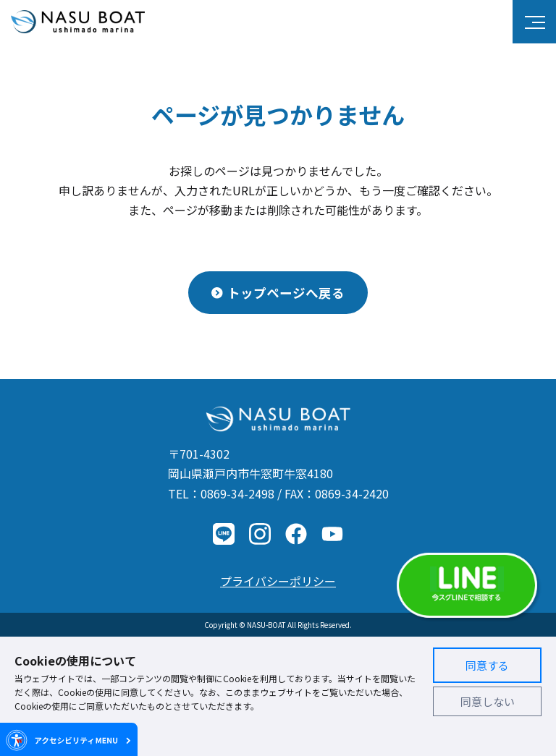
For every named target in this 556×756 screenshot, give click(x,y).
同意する (487, 665)
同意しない (488, 701)
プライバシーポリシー (278, 581)
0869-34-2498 (237, 493)
